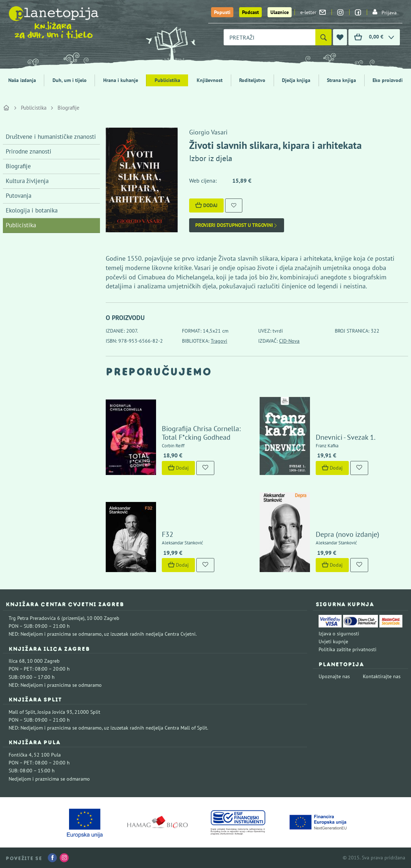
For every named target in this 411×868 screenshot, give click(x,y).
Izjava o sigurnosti (339, 634)
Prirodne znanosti (29, 151)
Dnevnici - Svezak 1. (346, 437)
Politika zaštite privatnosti (348, 649)
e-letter (313, 12)
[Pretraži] (323, 37)
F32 (168, 534)
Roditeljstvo (252, 80)
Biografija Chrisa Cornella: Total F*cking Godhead (201, 433)
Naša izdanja (22, 80)
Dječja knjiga (296, 80)
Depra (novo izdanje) (348, 534)
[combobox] (270, 37)
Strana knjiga (341, 80)
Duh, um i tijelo (70, 80)
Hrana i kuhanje (121, 80)
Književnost (210, 80)
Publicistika (167, 80)
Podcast (250, 12)
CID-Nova (289, 341)
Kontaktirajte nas (382, 676)
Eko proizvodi (388, 80)
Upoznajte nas (334, 676)
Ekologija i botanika (32, 210)
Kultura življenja (27, 181)
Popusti (222, 12)
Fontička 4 (20, 755)
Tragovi (219, 341)
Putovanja (19, 196)
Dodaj (206, 205)
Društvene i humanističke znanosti (51, 137)
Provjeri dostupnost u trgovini (237, 225)
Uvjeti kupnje (333, 641)
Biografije (68, 108)
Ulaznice (280, 12)
